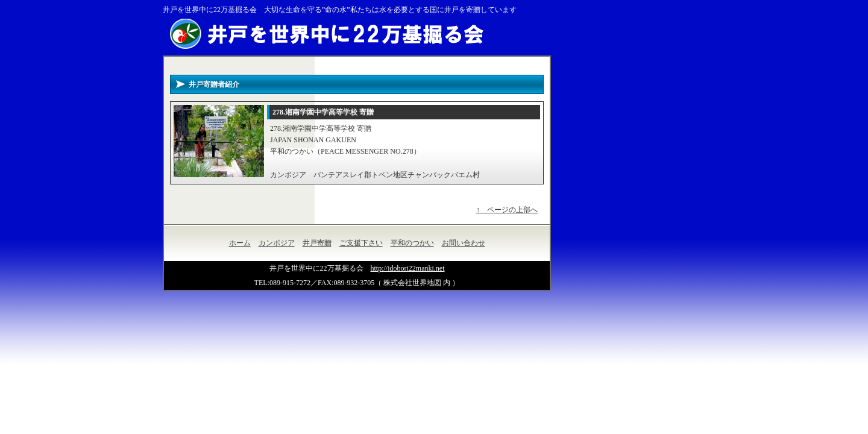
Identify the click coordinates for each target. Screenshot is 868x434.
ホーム (240, 243)
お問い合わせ (464, 243)
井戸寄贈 (317, 243)
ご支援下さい (361, 243)
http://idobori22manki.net (408, 268)
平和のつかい (412, 243)
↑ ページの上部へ (507, 210)
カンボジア (277, 243)
